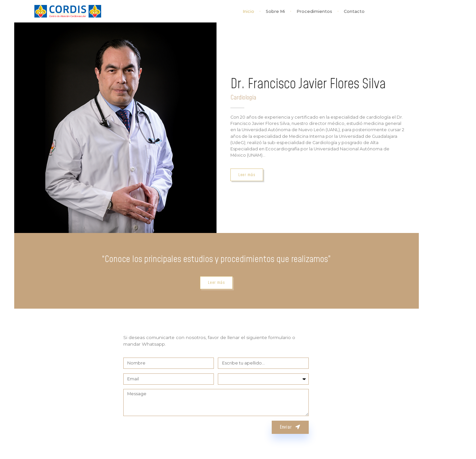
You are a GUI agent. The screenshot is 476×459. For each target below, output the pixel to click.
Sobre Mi (275, 11)
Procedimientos (314, 11)
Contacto (354, 11)
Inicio (248, 11)
